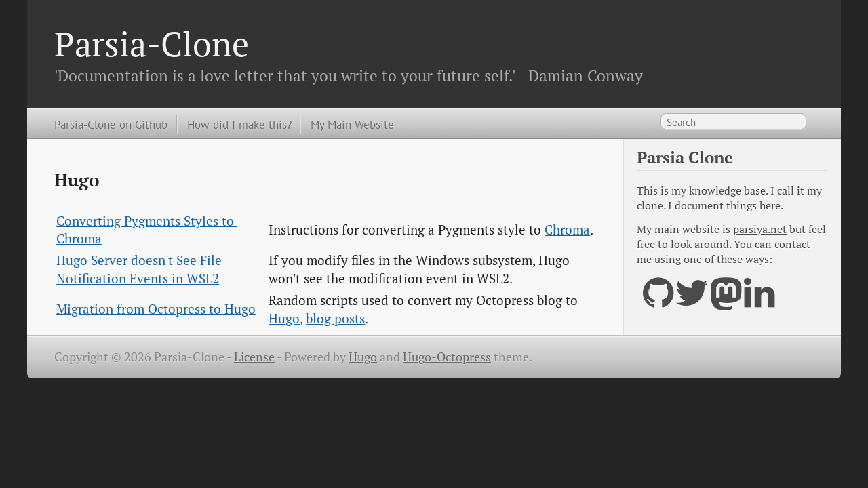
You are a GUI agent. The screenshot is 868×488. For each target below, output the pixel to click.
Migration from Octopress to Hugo (156, 309)
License (254, 357)
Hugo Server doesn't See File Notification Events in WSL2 (141, 269)
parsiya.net (760, 229)
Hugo (284, 319)
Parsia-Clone (152, 43)
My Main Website (352, 124)
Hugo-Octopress (447, 357)
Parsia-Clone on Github (111, 124)
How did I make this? (239, 124)
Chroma (567, 230)
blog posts (335, 319)
